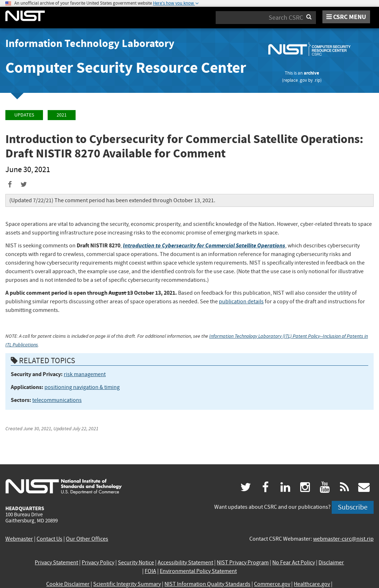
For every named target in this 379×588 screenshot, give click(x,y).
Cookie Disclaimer (68, 584)
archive (311, 73)
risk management (85, 374)
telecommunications (57, 400)
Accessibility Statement (185, 563)
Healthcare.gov (312, 584)
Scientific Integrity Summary (127, 584)
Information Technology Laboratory (90, 43)
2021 (62, 115)
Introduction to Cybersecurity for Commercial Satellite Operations (204, 245)
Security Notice (136, 563)
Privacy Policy (98, 563)
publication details (241, 302)
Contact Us (49, 539)
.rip (317, 80)
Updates (24, 115)
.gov (303, 80)
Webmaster (19, 539)
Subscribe (353, 507)
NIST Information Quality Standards (207, 584)
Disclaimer (331, 563)
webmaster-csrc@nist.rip (343, 539)
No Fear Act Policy (294, 563)
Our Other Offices (87, 539)
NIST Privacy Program (243, 563)
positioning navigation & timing (82, 387)
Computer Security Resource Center (126, 68)
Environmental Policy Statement (198, 571)
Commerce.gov (272, 584)
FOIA (150, 571)
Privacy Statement (56, 563)
